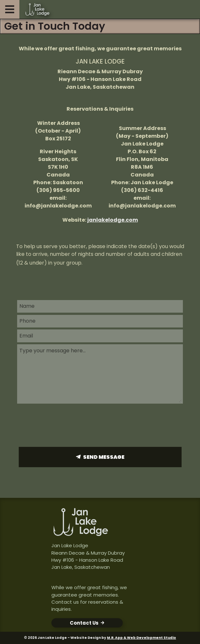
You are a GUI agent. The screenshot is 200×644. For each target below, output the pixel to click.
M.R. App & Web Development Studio (142, 638)
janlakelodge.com (113, 220)
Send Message (104, 457)
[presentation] (100, 425)
